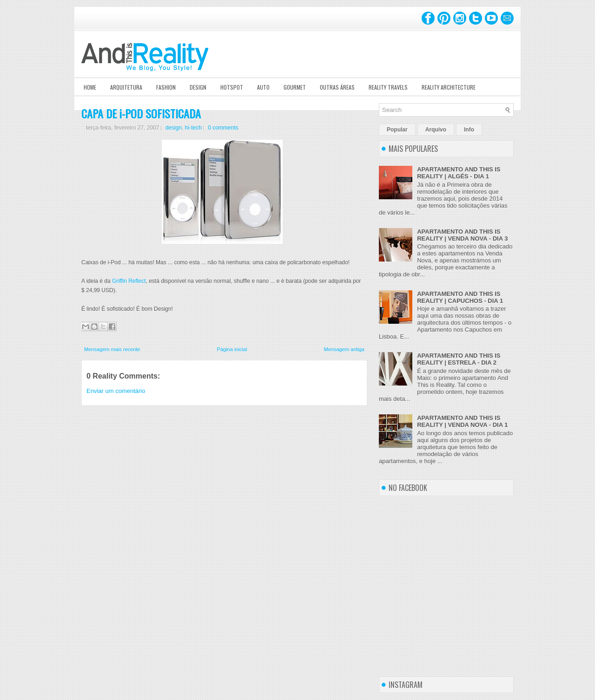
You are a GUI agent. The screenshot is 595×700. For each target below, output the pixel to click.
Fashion (166, 87)
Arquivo (436, 130)
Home (90, 87)
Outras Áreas (337, 87)
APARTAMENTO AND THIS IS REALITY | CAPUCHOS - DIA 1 (460, 297)
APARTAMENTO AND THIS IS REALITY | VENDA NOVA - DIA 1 (462, 421)
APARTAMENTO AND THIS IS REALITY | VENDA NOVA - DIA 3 (462, 235)
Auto (263, 87)
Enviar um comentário (116, 391)
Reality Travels (388, 87)
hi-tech (193, 128)
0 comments (223, 128)
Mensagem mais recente (112, 349)
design (174, 128)
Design (198, 87)
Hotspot (232, 87)
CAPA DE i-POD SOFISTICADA (141, 113)
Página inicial (232, 349)
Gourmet (295, 87)
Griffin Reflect (129, 281)
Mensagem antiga (344, 349)
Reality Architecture (449, 87)
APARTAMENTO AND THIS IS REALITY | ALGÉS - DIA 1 (459, 173)
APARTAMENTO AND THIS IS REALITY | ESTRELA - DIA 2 (459, 359)
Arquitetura (126, 87)
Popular (397, 130)
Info (469, 130)
